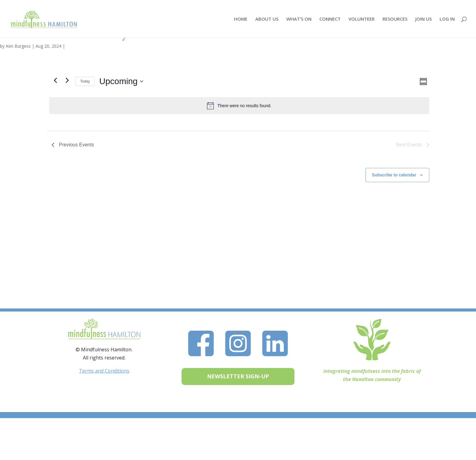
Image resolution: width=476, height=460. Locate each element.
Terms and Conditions (104, 371)
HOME (241, 19)
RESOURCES (395, 19)
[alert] (239, 106)
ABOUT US (267, 19)
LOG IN (447, 19)
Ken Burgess (18, 46)
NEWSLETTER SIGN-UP (238, 376)
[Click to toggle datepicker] (121, 81)
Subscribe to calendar (394, 175)
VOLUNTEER (362, 19)
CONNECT (330, 19)
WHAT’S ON (299, 19)
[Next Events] (67, 80)
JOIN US (423, 19)
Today (85, 81)
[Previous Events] (55, 80)
